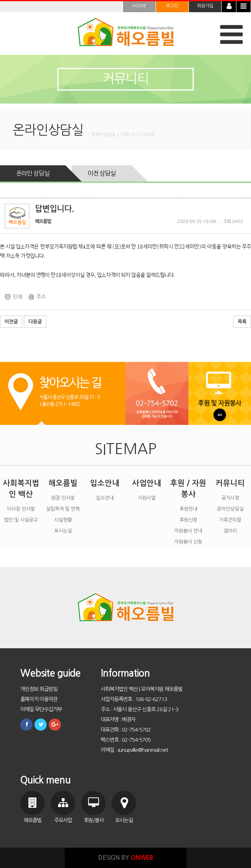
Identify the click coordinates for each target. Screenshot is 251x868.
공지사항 (230, 498)
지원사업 (147, 498)
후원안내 (188, 509)
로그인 (172, 6)
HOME (139, 6)
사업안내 (147, 483)
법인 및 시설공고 (21, 520)
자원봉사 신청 (188, 542)
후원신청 (188, 520)
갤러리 (230, 531)
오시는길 (63, 531)
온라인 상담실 (33, 173)
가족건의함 (230, 520)
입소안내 (105, 483)
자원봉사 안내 (188, 531)
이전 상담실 (102, 173)
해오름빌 (63, 483)
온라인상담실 (230, 509)
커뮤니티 (230, 483)
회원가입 (205, 6)
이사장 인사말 (21, 509)
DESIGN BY (126, 858)
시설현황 (63, 520)
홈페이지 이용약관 (39, 699)
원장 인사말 (63, 498)
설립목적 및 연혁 (63, 509)
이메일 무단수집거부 (41, 709)
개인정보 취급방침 (39, 689)
